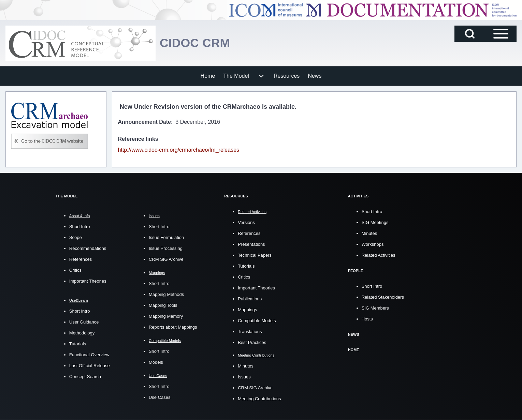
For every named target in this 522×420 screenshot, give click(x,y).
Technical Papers (255, 255)
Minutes (246, 366)
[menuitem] (208, 76)
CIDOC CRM (195, 43)
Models (156, 362)
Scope (76, 237)
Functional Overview (89, 355)
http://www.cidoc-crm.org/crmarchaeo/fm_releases (178, 150)
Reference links (138, 139)
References (81, 259)
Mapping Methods (166, 294)
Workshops (373, 244)
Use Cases (160, 397)
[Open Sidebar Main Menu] (501, 34)
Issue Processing (166, 248)
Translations (250, 331)
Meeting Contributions (259, 399)
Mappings (247, 309)
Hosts (367, 318)
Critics (75, 270)
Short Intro (80, 227)
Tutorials (78, 344)
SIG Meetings (375, 222)
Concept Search (85, 377)
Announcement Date (144, 122)
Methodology (82, 333)
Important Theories (88, 281)
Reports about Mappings (173, 327)
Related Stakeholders (383, 296)
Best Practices (252, 342)
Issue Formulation (166, 237)
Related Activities (379, 255)
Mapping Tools (163, 305)
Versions (246, 222)
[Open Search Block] (470, 34)
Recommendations (88, 248)
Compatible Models (257, 320)
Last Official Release (90, 366)
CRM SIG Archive (166, 259)
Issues (244, 377)
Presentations (251, 244)
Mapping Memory (166, 316)
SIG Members (375, 307)
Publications (250, 298)
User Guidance (84, 322)
